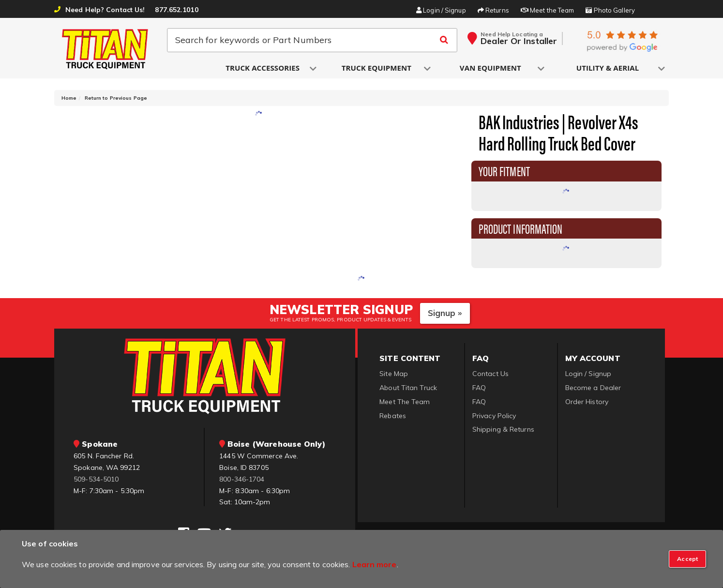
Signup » (445, 313)
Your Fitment (504, 170)
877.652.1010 (176, 10)
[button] (263, 68)
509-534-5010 (96, 479)
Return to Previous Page (116, 98)
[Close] (687, 559)
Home (69, 98)
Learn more (375, 564)
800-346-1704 (242, 479)
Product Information (521, 228)
